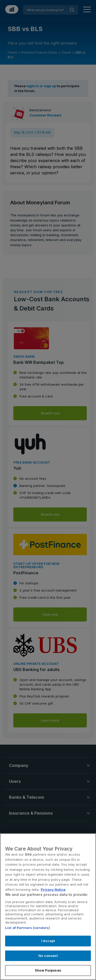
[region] (48, 907)
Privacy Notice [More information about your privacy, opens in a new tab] (53, 889)
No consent (48, 956)
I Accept (48, 941)
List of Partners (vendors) (28, 928)
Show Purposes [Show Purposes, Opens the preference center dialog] (48, 970)
